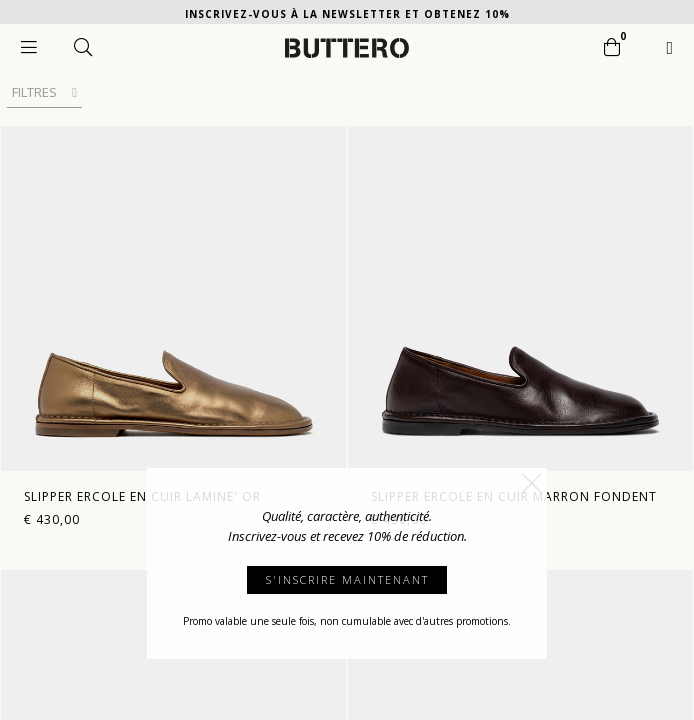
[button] (532, 483)
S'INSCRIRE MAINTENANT (347, 579)
